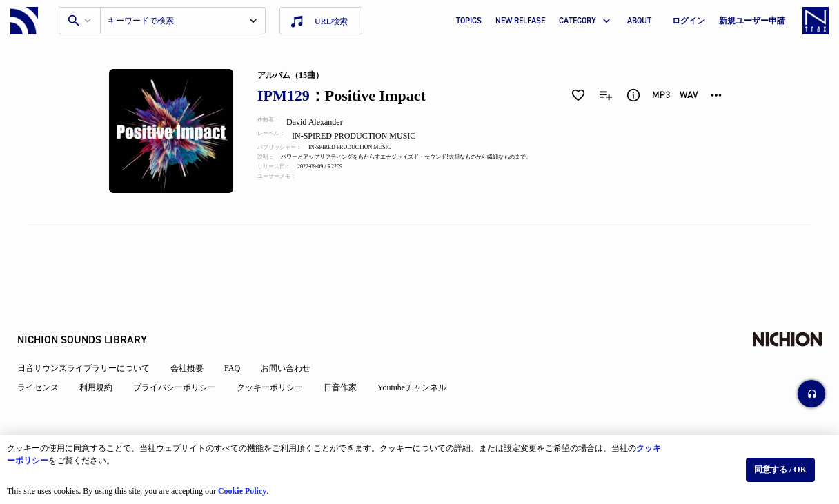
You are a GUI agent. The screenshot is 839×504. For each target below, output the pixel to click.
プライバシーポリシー (185, 346)
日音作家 (351, 346)
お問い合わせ (296, 327)
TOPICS (469, 21)
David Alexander (326, 122)
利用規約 (106, 346)
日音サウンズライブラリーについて (94, 327)
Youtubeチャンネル (422, 346)
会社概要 (197, 327)
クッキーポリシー (280, 346)
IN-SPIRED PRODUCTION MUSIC (367, 136)
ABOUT (639, 21)
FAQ (243, 327)
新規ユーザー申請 (752, 21)
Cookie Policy (249, 484)
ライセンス (48, 346)
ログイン (689, 21)
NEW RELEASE (520, 21)
